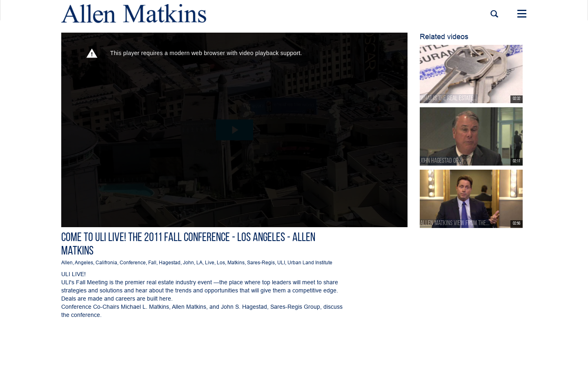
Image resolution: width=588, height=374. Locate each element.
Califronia (106, 262)
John (188, 262)
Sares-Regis (261, 262)
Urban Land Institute (310, 262)
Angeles (84, 262)
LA (199, 262)
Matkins (236, 262)
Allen (67, 262)
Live (210, 262)
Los (221, 262)
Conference (133, 262)
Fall (152, 262)
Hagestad (170, 262)
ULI (281, 262)
